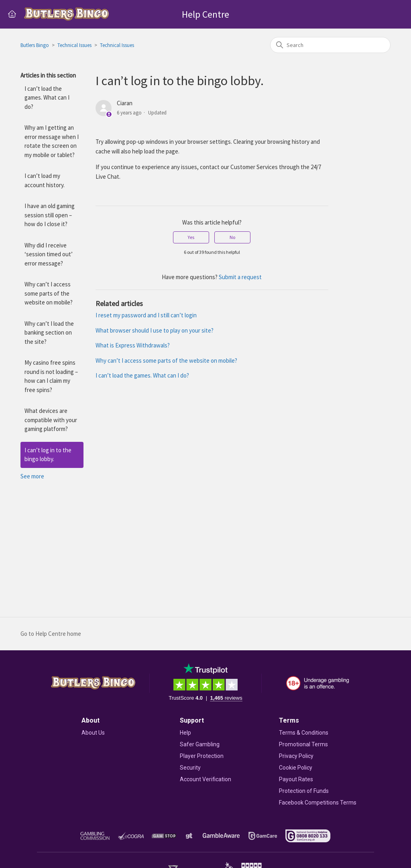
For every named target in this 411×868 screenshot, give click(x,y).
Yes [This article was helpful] (191, 237)
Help (185, 733)
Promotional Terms (303, 744)
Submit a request (240, 277)
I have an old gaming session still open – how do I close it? (50, 215)
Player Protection (202, 756)
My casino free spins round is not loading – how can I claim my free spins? (51, 376)
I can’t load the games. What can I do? (47, 98)
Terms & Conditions (304, 733)
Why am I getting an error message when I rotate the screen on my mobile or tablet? (52, 141)
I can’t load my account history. (45, 180)
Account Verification (205, 779)
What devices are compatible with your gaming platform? (51, 420)
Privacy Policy (296, 756)
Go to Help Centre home (51, 634)
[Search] (330, 45)
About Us (93, 733)
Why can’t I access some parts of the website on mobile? (49, 293)
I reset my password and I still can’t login (146, 315)
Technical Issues (74, 45)
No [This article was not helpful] (232, 237)
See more (32, 476)
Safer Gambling (200, 744)
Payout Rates (296, 779)
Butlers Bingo (35, 45)
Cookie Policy (296, 768)
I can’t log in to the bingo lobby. (48, 455)
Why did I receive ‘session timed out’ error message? (49, 254)
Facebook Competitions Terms (318, 803)
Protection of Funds (304, 791)
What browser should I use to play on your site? (155, 330)
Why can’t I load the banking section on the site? (49, 333)
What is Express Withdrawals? (133, 345)
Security (190, 768)
